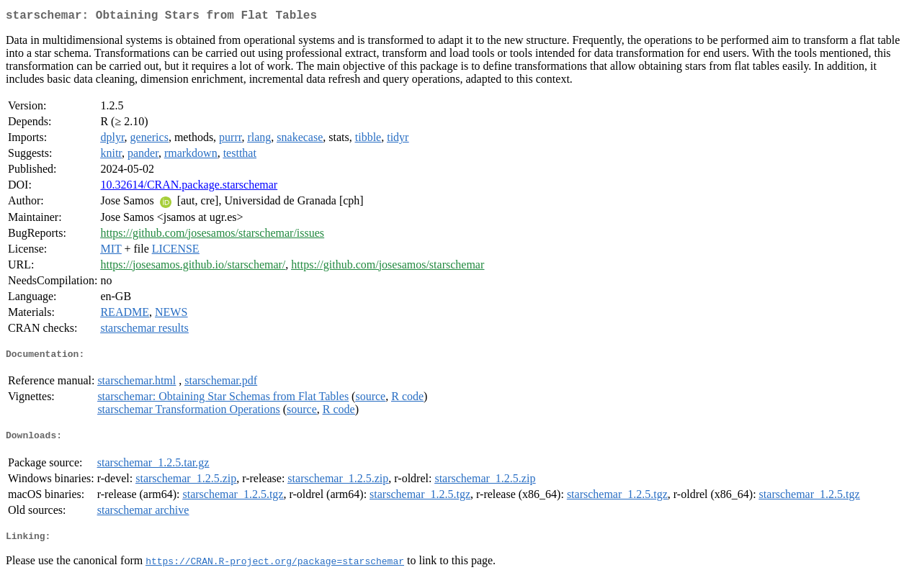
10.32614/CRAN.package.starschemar (189, 187)
